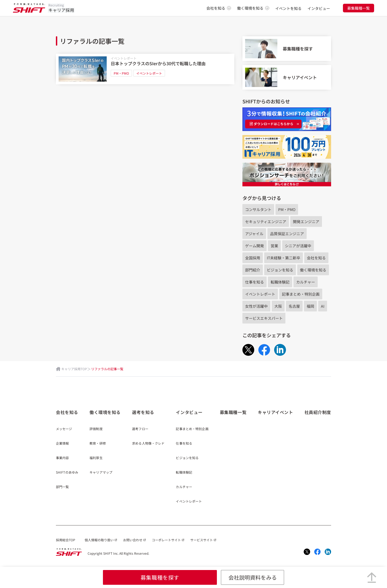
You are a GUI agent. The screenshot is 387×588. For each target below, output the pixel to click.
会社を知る (219, 8)
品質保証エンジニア (287, 234)
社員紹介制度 (318, 412)
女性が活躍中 (256, 306)
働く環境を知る (253, 8)
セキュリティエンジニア (266, 222)
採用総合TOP (66, 540)
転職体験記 (280, 282)
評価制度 (96, 429)
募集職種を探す (160, 577)
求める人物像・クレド (148, 444)
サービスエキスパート (264, 318)
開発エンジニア (306, 222)
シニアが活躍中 (298, 246)
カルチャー (306, 282)
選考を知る (143, 412)
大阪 (278, 306)
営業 (274, 246)
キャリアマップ (101, 473)
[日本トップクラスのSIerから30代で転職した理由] (145, 69)
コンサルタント (258, 209)
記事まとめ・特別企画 (301, 294)
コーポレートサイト (166, 540)
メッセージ (64, 429)
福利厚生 (96, 458)
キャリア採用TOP (74, 369)
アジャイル (254, 234)
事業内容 (62, 458)
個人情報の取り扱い (99, 540)
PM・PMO (121, 73)
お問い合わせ (133, 540)
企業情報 (62, 444)
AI (323, 306)
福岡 (310, 306)
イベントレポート (124, 58)
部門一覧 (62, 487)
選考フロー (140, 429)
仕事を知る (255, 282)
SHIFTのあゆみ (67, 473)
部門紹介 (253, 270)
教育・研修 (98, 444)
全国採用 (253, 258)
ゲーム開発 (255, 246)
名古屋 (294, 306)
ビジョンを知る (280, 270)
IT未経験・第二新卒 (284, 258)
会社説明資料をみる (253, 577)
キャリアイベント (275, 412)
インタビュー (319, 8)
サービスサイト (202, 540)
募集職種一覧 (359, 8)
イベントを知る (288, 8)
